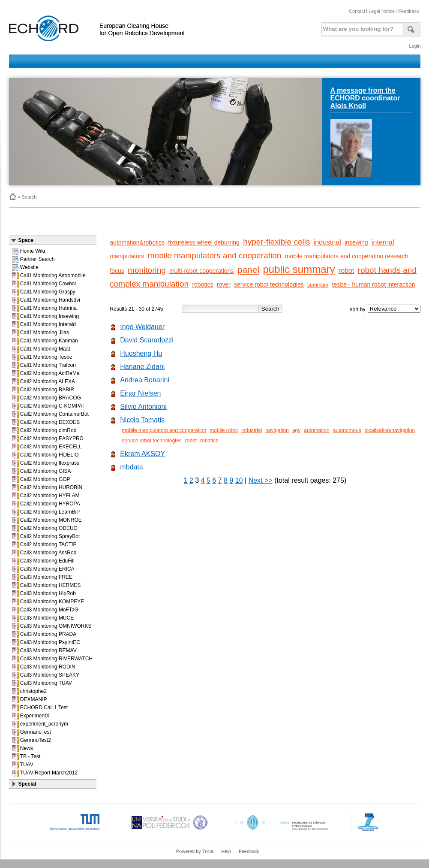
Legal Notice (382, 11)
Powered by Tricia (195, 851)
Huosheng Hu (141, 353)
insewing (356, 242)
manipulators (127, 256)
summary (318, 285)
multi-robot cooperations (201, 271)
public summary (299, 269)
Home (12, 197)
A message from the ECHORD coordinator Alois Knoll (365, 98)
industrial (327, 242)
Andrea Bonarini (145, 380)
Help (226, 851)
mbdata (131, 467)
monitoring (147, 270)
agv (296, 430)
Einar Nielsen (140, 393)
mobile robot (224, 430)
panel (248, 270)
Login (415, 46)
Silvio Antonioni (143, 407)
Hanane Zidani (142, 367)
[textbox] (361, 27)
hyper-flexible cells (276, 242)
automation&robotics (137, 242)
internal (383, 242)
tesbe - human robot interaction (374, 284)
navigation (277, 430)
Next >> (261, 480)
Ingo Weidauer (142, 327)
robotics (202, 284)
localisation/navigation (390, 430)
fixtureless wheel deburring (204, 242)
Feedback (408, 11)
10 (239, 480)
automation (316, 430)
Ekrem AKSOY (142, 454)
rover (224, 284)
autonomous (347, 430)
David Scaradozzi (147, 340)
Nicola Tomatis (142, 420)
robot (346, 271)
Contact (357, 11)
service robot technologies (269, 284)
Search (29, 197)
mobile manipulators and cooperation (215, 256)
